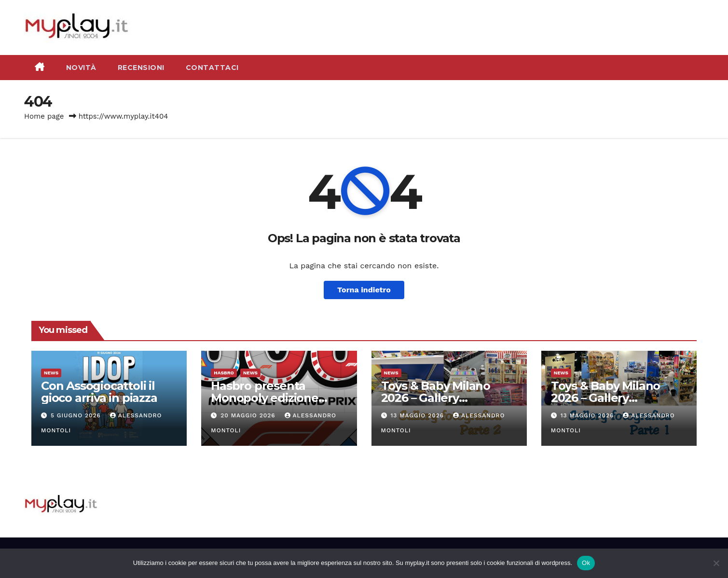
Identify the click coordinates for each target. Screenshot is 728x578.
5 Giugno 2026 (77, 415)
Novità (81, 68)
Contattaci (212, 68)
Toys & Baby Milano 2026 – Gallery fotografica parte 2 (436, 398)
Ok (586, 563)
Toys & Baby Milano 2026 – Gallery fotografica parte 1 (605, 398)
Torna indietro (364, 290)
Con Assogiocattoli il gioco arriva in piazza (99, 392)
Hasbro (224, 373)
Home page (44, 116)
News (51, 373)
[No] (716, 563)
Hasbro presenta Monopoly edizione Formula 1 (265, 398)
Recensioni (141, 68)
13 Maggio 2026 (418, 415)
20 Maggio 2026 (249, 415)
